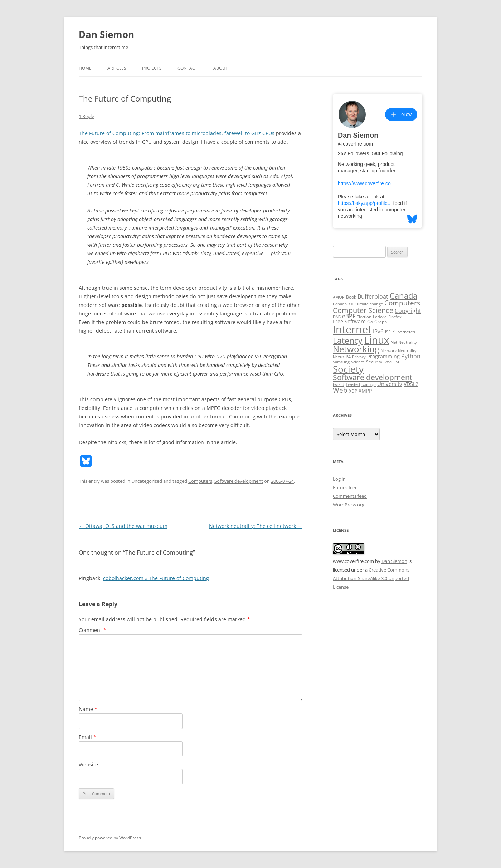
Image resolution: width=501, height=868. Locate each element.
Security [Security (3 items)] (374, 362)
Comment (93, 630)
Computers (200, 481)
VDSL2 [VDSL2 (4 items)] (411, 384)
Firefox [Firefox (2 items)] (395, 317)
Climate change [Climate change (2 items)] (369, 304)
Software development (239, 481)
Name (88, 709)
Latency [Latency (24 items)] (348, 341)
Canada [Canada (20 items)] (403, 296)
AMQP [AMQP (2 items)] (339, 297)
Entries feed (345, 487)
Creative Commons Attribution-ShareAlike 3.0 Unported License (371, 578)
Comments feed (350, 496)
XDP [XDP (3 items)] (353, 391)
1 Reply (86, 116)
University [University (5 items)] (390, 384)
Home (85, 68)
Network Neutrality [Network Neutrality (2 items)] (399, 351)
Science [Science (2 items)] (358, 362)
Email (87, 737)
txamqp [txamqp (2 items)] (369, 384)
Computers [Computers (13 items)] (402, 303)
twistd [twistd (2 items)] (339, 384)
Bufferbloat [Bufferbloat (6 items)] (373, 296)
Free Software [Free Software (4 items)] (349, 322)
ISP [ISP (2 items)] (388, 332)
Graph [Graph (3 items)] (381, 322)
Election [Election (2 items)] (364, 317)
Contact (188, 68)
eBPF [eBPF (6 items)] (349, 316)
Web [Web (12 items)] (340, 390)
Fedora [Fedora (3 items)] (380, 317)
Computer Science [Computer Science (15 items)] (363, 310)
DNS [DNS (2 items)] (337, 317)
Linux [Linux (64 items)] (377, 340)
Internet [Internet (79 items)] (352, 329)
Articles (117, 68)
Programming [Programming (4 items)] (383, 357)
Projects (152, 68)
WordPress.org (349, 505)
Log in (339, 479)
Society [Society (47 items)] (348, 369)
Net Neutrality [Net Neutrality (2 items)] (404, 342)
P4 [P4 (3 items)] (348, 357)
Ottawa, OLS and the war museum (123, 526)
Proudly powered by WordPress (110, 838)
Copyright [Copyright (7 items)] (408, 311)
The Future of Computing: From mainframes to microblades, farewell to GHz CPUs (177, 133)
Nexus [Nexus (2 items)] (339, 357)
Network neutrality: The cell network (256, 526)
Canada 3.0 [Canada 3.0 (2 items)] (343, 304)
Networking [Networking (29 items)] (356, 349)
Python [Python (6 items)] (411, 356)
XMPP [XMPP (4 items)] (365, 391)
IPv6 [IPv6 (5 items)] (378, 331)
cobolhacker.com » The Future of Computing (156, 578)
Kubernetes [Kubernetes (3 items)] (404, 332)
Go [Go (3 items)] (370, 322)
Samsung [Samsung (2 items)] (341, 362)
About (221, 68)
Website (88, 764)
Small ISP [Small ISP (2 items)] (392, 362)
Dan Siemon (106, 34)
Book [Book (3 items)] (351, 297)
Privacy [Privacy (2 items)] (359, 357)
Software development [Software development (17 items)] (373, 377)
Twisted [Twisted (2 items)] (353, 384)
